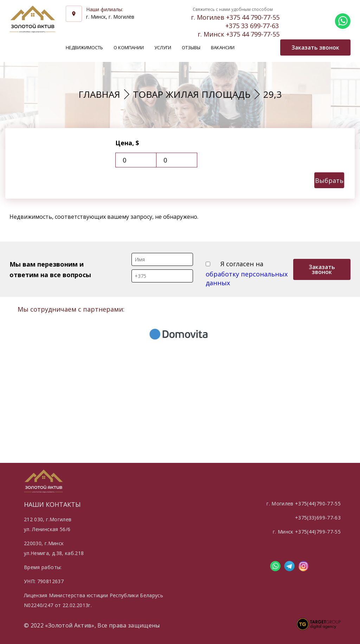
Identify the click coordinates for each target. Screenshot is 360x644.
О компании (129, 47)
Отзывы (191, 47)
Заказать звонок (322, 269)
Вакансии (223, 47)
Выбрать (329, 180)
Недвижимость (84, 47)
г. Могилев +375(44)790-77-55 (304, 503)
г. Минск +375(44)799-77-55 (307, 532)
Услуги (163, 47)
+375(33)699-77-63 (318, 518)
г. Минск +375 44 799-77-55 (239, 34)
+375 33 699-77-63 (252, 26)
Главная (99, 94)
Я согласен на (247, 273)
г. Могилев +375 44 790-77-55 (235, 17)
